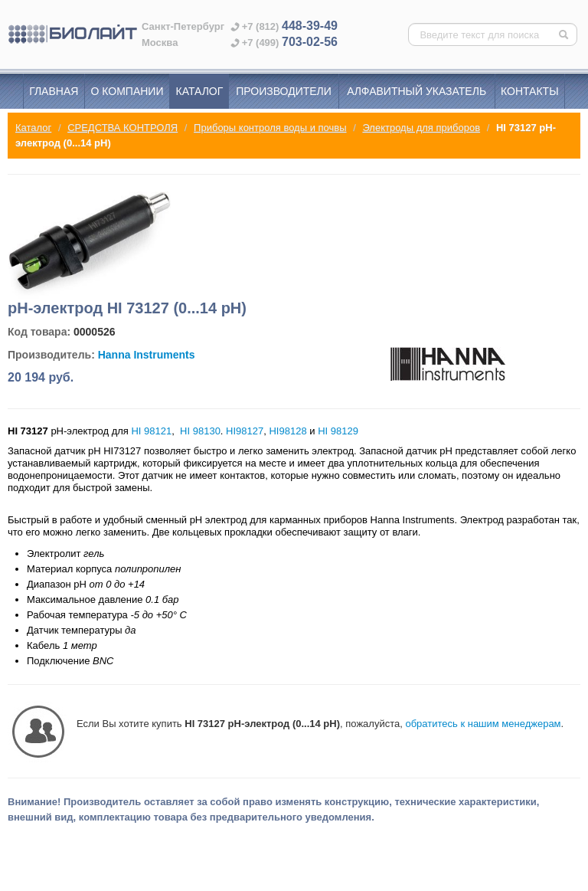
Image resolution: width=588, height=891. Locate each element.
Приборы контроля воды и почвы (270, 128)
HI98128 (287, 431)
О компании (127, 91)
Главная (54, 91)
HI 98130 (200, 431)
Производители (284, 91)
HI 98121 (151, 431)
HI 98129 (338, 431)
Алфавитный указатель (416, 91)
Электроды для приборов (421, 128)
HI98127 (245, 431)
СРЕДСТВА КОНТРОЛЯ (122, 128)
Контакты (530, 91)
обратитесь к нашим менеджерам (483, 724)
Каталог (200, 91)
